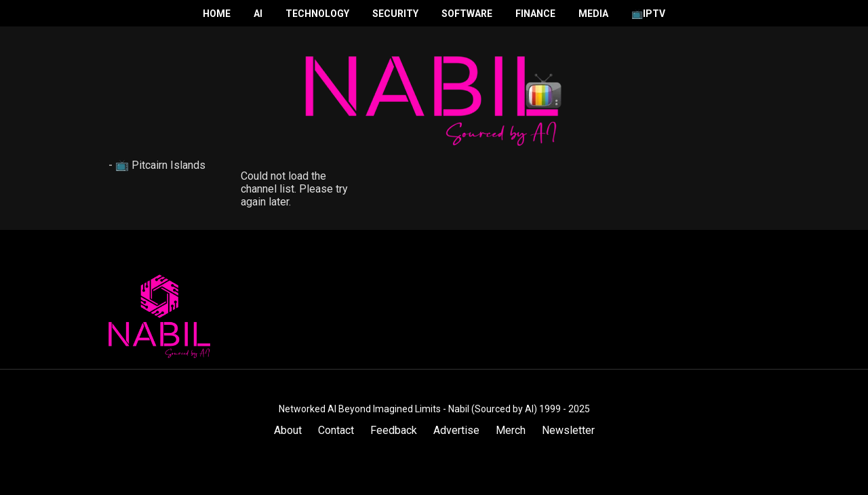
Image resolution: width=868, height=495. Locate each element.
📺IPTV (648, 14)
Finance (535, 14)
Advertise (456, 430)
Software (467, 14)
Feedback (394, 430)
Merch (511, 430)
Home (217, 14)
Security (395, 14)
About (288, 430)
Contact (336, 430)
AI (258, 14)
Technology (317, 14)
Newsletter (568, 430)
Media (593, 14)
